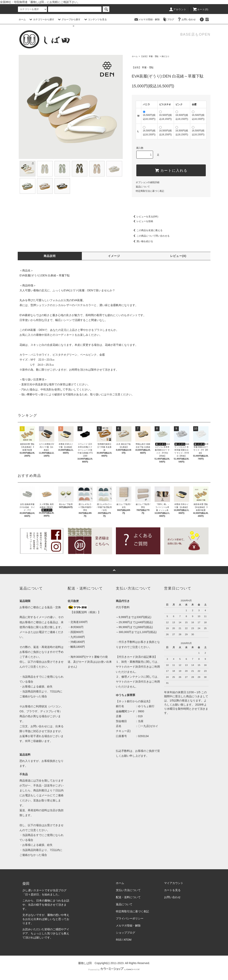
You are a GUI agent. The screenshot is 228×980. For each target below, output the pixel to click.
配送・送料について (128, 897)
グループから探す (69, 19)
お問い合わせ (186, 19)
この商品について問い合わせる (151, 236)
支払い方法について (128, 890)
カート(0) (200, 9)
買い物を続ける (142, 241)
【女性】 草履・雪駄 (150, 56)
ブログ (168, 19)
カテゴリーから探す (41, 19)
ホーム (22, 19)
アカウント (177, 9)
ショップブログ (126, 933)
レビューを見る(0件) (145, 217)
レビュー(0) (178, 256)
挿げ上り (165, 56)
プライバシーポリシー (130, 918)
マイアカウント (174, 883)
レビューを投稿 (142, 221)
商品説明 (50, 256)
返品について (143, 187)
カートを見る (172, 890)
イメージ (114, 256)
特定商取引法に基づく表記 (150, 191)
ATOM (128, 940)
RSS (119, 940)
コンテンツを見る (95, 19)
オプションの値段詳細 (148, 182)
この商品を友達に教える (147, 230)
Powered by (114, 970)
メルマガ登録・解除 (147, 19)
